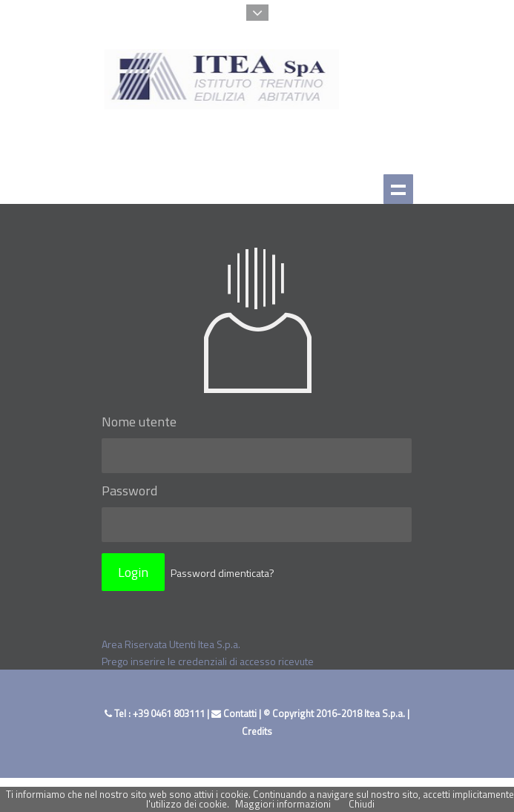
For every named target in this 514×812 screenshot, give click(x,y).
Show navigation (398, 189)
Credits (257, 731)
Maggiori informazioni (283, 804)
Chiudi (362, 804)
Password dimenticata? (223, 573)
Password (129, 491)
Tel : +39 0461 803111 (156, 713)
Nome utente (139, 422)
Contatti (234, 713)
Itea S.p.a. (385, 713)
